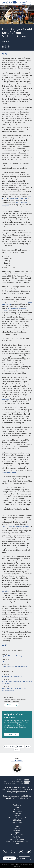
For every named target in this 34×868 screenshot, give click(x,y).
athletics (21, 746)
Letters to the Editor (17, 835)
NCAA (18, 750)
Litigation (17, 820)
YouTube (21, 852)
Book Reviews (17, 822)
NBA (28, 746)
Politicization (17, 809)
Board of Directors (17, 839)
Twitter (5, 852)
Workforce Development (17, 818)
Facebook (13, 852)
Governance (17, 811)
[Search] (30, 3)
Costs (17, 807)
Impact (17, 833)
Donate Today (12, 734)
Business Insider (11, 472)
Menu (24, 3)
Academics (12, 651)
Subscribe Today (11, 705)
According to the (14, 308)
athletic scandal (10, 746)
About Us (17, 828)
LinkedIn (29, 852)
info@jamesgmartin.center (17, 792)
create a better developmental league (15, 526)
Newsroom (17, 831)
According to (7, 591)
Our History (17, 837)
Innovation (17, 814)
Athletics (20, 651)
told (3, 472)
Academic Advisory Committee (17, 841)
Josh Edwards (15, 42)
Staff (17, 843)
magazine (5, 399)
